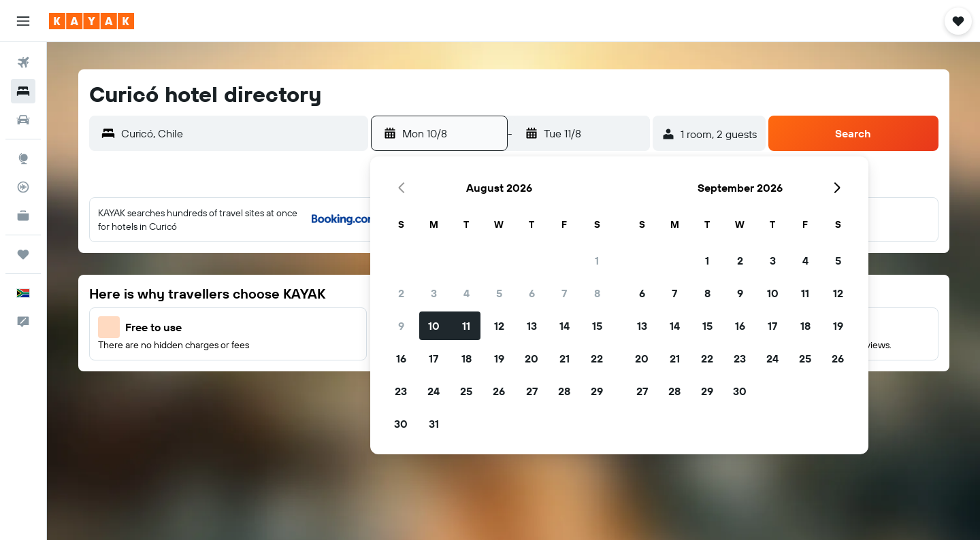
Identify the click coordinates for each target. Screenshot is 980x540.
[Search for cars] (23, 120)
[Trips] (23, 254)
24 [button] (434, 391)
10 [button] (434, 326)
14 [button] (565, 326)
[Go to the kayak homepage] (92, 21)
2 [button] (401, 293)
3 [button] (434, 293)
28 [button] (564, 391)
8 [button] (597, 293)
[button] (23, 21)
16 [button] (401, 358)
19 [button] (499, 358)
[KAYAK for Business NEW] (23, 216)
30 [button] (401, 424)
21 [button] (565, 358)
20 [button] (532, 358)
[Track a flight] (23, 187)
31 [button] (434, 424)
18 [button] (467, 358)
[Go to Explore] (23, 158)
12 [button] (499, 326)
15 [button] (597, 326)
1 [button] (597, 260)
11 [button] (466, 326)
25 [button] (466, 391)
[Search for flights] (23, 63)
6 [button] (532, 293)
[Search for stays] (23, 91)
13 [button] (532, 326)
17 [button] (434, 358)
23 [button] (401, 391)
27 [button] (532, 391)
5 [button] (499, 293)
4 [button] (467, 293)
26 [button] (499, 391)
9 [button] (401, 326)
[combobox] (241, 133)
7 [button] (564, 293)
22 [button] (597, 358)
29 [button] (597, 391)
